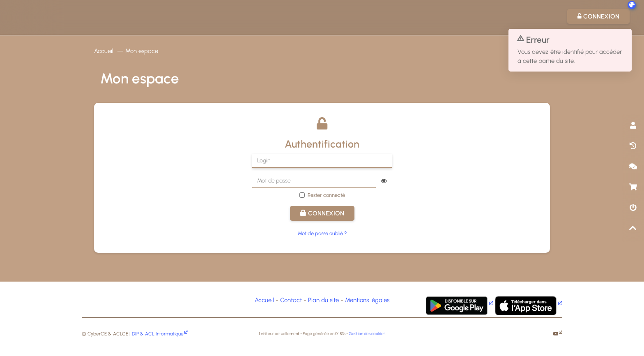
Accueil (104, 51)
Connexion (322, 213)
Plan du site (323, 300)
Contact (291, 300)
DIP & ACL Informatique (158, 334)
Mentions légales (367, 300)
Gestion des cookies (367, 334)
